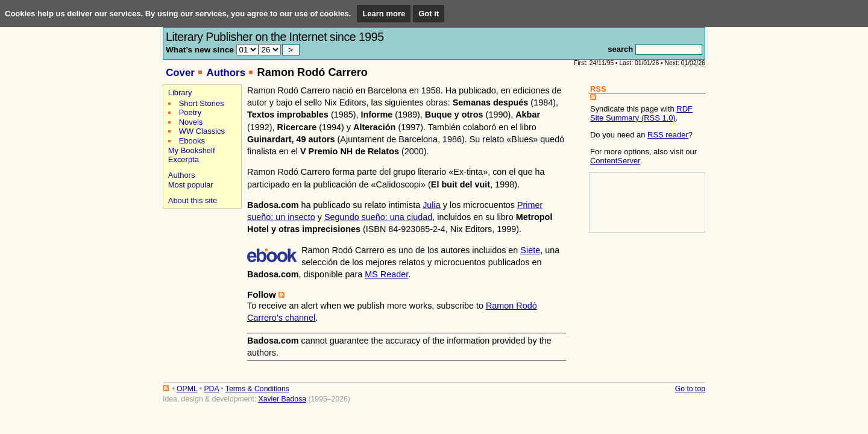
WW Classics (202, 131)
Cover (180, 73)
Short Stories (202, 103)
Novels (191, 122)
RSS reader (668, 135)
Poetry (190, 112)
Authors (226, 73)
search (620, 49)
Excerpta (184, 159)
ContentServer (615, 161)
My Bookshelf (192, 150)
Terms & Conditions (257, 389)
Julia (432, 205)
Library (180, 93)
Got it (429, 14)
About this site (193, 200)
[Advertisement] (200, 254)
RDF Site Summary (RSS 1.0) (641, 113)
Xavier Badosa (282, 399)
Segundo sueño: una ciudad (378, 217)
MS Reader (386, 274)
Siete (530, 250)
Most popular (191, 185)
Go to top (690, 389)
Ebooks (192, 141)
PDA (211, 389)
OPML (187, 389)
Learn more (384, 14)
